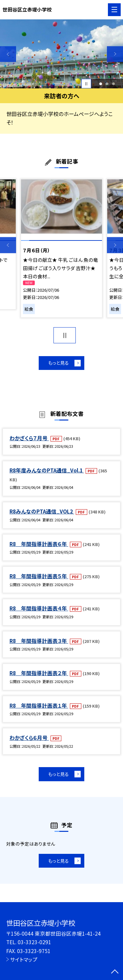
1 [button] (101, 84)
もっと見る (58, 363)
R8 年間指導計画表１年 (39, 706)
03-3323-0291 (34, 942)
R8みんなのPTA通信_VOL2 (42, 512)
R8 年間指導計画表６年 (39, 544)
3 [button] (114, 84)
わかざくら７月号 (29, 439)
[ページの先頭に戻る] (115, 972)
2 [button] (107, 84)
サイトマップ (24, 959)
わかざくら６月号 (29, 738)
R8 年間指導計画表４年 (39, 609)
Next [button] (115, 54)
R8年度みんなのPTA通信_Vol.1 (47, 471)
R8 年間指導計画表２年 (39, 673)
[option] (61, 54)
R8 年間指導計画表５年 (39, 577)
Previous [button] (8, 54)
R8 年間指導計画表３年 (39, 641)
